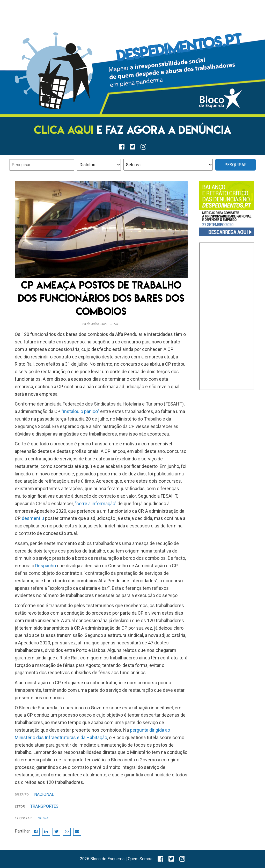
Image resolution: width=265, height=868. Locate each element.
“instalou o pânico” (80, 411)
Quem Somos (140, 859)
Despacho (46, 566)
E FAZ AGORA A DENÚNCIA (133, 130)
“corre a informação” (96, 503)
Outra (43, 818)
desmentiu (33, 518)
